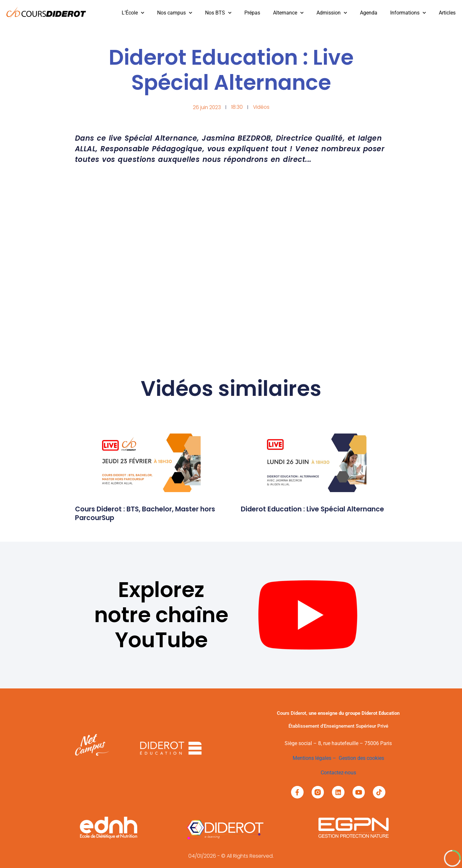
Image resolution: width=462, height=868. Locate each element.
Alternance (288, 13)
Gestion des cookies (361, 758)
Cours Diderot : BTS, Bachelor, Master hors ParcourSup (143, 513)
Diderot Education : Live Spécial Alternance (298, 513)
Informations (408, 13)
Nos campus (175, 13)
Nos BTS (218, 13)
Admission (332, 13)
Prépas (252, 13)
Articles (447, 13)
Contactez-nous (338, 772)
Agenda (369, 13)
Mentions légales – (316, 758)
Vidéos (262, 107)
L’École (133, 13)
